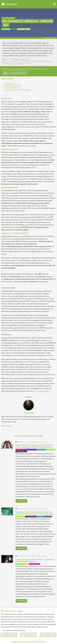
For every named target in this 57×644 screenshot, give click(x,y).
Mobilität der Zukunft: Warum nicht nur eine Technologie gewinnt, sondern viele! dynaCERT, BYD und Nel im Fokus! (35, 446)
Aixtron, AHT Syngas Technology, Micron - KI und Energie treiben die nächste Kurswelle (34, 561)
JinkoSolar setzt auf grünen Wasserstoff (18, 90)
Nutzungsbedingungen (42, 391)
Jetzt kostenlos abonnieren (15, 73)
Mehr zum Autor (7, 425)
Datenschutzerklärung (26, 641)
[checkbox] (2, 630)
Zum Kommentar (21, 501)
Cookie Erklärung (40, 641)
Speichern (28, 635)
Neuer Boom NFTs (10, 83)
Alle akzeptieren (9, 635)
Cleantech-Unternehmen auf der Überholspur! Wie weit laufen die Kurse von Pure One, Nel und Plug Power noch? (35, 513)
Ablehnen (48, 635)
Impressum (15, 641)
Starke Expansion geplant (13, 88)
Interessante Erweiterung (13, 86)
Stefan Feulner (25, 59)
